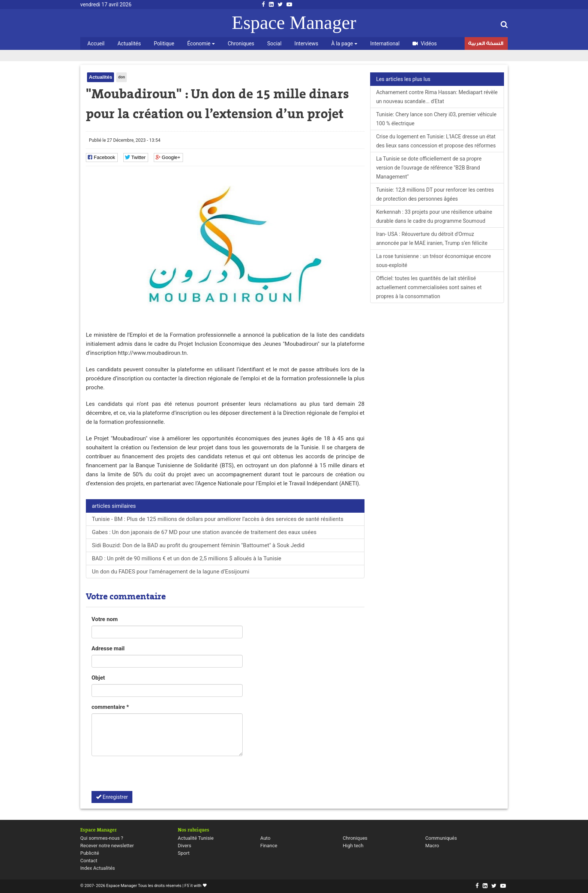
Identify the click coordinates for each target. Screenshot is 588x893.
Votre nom (105, 619)
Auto (265, 838)
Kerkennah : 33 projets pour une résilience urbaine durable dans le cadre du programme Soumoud (434, 216)
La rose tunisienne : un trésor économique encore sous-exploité (433, 261)
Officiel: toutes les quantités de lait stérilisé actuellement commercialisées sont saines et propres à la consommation (429, 287)
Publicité (90, 853)
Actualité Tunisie (196, 838)
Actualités (129, 44)
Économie (201, 44)
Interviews (306, 44)
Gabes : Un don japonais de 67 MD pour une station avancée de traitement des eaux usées (204, 532)
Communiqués (441, 838)
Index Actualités (98, 868)
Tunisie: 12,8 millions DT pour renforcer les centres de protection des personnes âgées (435, 194)
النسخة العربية (486, 44)
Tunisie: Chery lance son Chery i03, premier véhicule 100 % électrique (436, 119)
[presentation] (148, 776)
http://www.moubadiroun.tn (152, 353)
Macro (432, 846)
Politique (164, 44)
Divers (184, 846)
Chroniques (241, 44)
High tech (353, 846)
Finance (269, 846)
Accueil (96, 44)
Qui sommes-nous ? (102, 838)
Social (274, 44)
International (385, 44)
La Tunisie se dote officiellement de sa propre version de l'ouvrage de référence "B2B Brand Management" (429, 168)
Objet (98, 678)
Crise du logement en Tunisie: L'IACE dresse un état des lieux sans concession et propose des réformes (436, 141)
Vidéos (425, 44)
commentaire (110, 707)
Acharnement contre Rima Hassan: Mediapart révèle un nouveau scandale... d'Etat (437, 97)
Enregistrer (112, 797)
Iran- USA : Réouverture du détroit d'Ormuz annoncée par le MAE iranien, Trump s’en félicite (432, 239)
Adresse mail (108, 648)
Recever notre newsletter (107, 846)
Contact (89, 861)
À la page (344, 44)
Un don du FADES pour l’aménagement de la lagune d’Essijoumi (171, 572)
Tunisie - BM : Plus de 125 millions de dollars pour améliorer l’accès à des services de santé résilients (218, 519)
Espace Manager (294, 23)
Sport (184, 853)
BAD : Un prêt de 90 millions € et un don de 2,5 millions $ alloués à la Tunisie (187, 558)
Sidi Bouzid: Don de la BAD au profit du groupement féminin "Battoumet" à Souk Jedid (198, 545)
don (121, 77)
